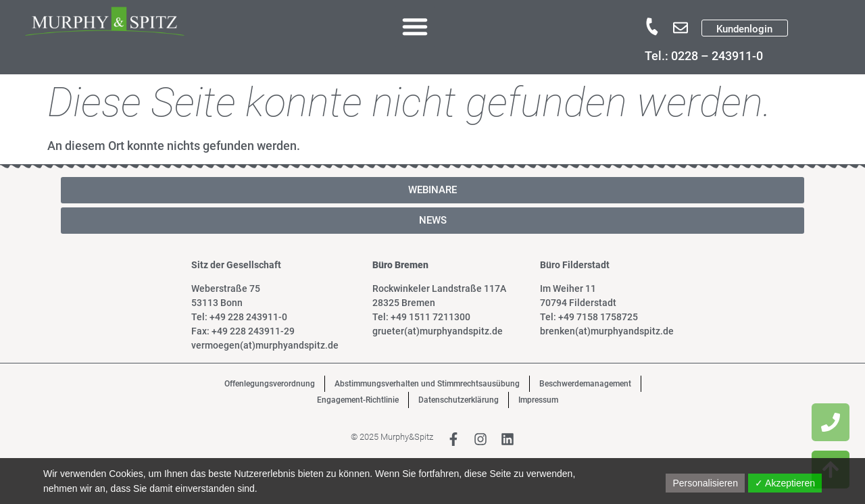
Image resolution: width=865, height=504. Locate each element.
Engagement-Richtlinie (358, 400)
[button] (415, 26)
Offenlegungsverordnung (270, 384)
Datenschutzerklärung (459, 400)
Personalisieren (705, 483)
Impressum (538, 400)
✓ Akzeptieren (785, 483)
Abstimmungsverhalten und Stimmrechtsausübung (427, 384)
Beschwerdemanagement (585, 384)
